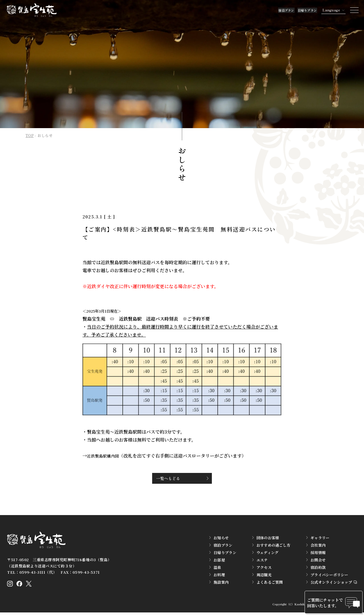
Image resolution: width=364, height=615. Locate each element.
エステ (262, 561)
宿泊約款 (318, 569)
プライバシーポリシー (329, 576)
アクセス (264, 569)
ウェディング (268, 554)
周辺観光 (264, 576)
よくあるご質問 (270, 584)
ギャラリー (320, 539)
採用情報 (318, 554)
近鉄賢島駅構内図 (105, 456)
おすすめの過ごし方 (273, 547)
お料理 (219, 576)
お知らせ (221, 539)
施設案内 (221, 584)
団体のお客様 (268, 539)
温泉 (217, 569)
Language (324, 10)
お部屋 (219, 561)
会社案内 (318, 547)
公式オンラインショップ (331, 584)
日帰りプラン (293, 10)
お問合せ (318, 561)
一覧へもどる (173, 478)
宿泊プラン (256, 10)
